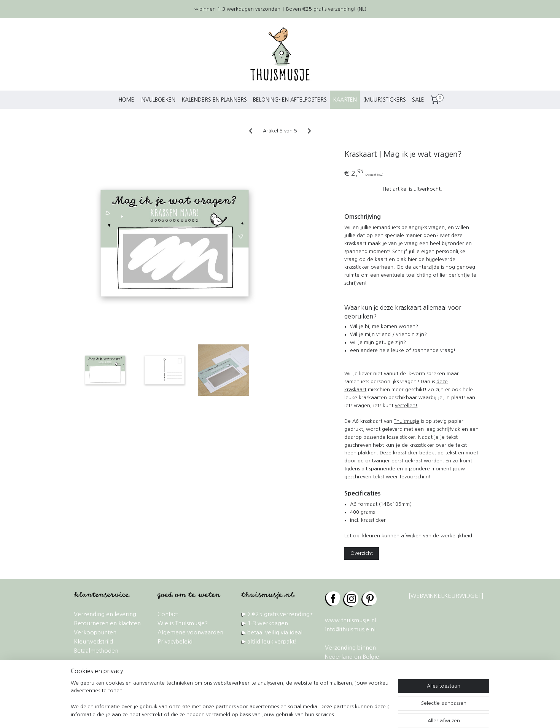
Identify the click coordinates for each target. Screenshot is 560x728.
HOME (126, 100)
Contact (168, 614)
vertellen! (406, 405)
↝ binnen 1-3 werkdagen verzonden (237, 9)
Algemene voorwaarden (190, 632)
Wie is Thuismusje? (183, 623)
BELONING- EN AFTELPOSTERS (290, 100)
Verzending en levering (105, 614)
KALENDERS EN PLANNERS (214, 100)
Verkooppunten (95, 632)
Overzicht (362, 553)
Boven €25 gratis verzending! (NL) (326, 9)
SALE (418, 100)
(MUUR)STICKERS (384, 100)
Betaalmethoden (96, 651)
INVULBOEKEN (158, 100)
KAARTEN (345, 100)
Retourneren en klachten (107, 623)
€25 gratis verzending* (282, 614)
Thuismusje (406, 421)
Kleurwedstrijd (93, 641)
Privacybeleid (175, 641)
